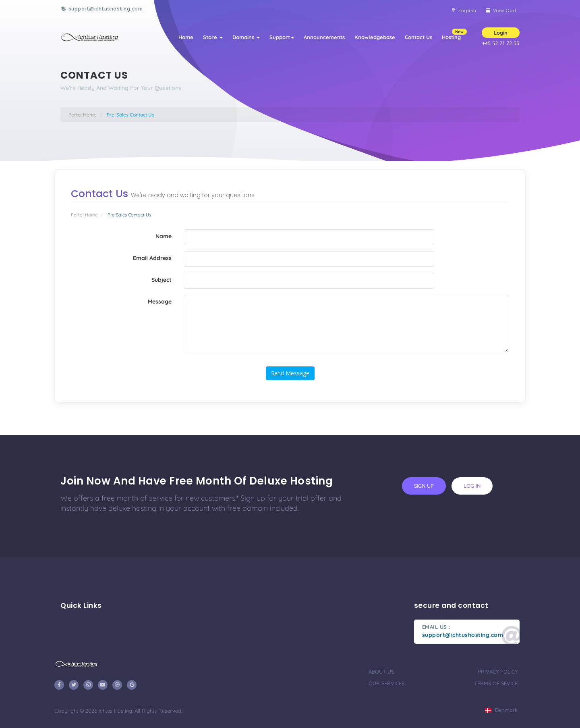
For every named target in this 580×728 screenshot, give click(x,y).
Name (164, 236)
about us (381, 672)
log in (472, 486)
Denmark (501, 710)
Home (186, 37)
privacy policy (498, 672)
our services (386, 683)
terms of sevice (496, 683)
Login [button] (501, 33)
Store (213, 37)
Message (160, 302)
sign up (424, 486)
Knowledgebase (375, 37)
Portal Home (83, 115)
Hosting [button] (454, 34)
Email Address (152, 258)
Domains (246, 37)
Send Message (290, 373)
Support (282, 37)
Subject (162, 280)
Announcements (324, 37)
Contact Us (418, 37)
